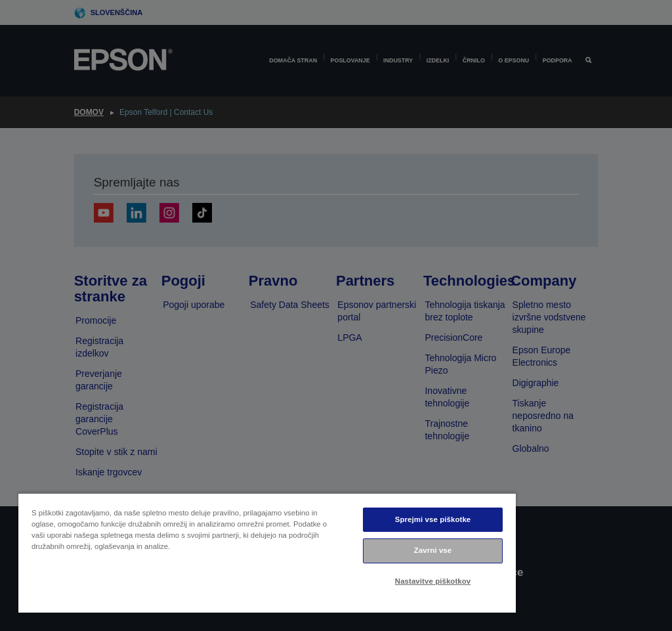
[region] (267, 553)
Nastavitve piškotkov (433, 581)
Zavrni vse (433, 550)
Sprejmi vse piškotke (433, 519)
